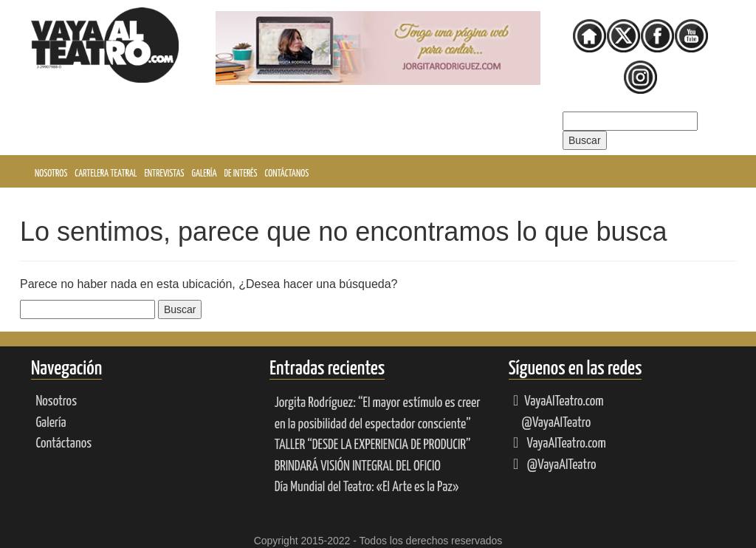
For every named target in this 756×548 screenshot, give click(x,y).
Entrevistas (164, 174)
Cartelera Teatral (106, 174)
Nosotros (51, 174)
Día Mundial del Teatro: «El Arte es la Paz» (367, 487)
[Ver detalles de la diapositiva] (378, 48)
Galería (205, 174)
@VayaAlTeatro (555, 423)
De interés (241, 174)
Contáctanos (287, 174)
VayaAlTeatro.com (558, 401)
